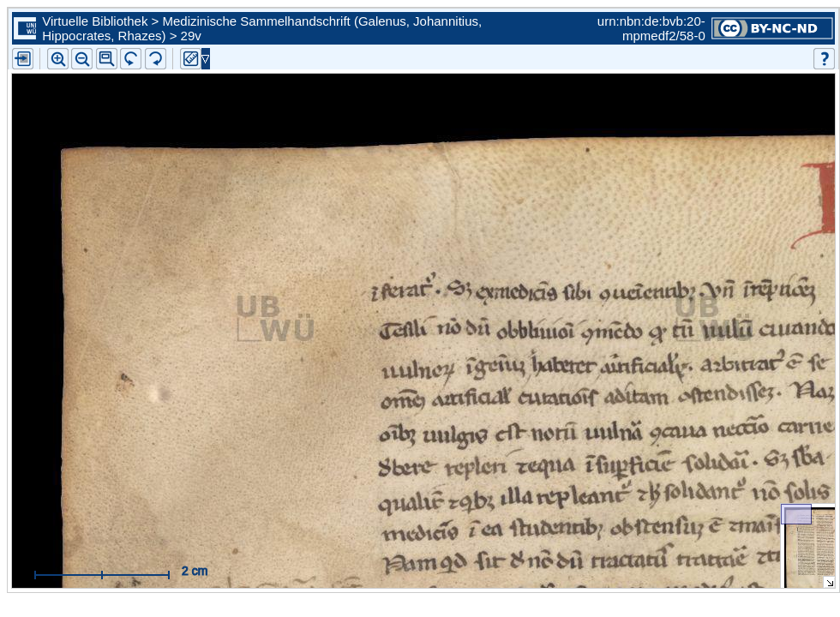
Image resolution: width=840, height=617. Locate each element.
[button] (107, 59)
